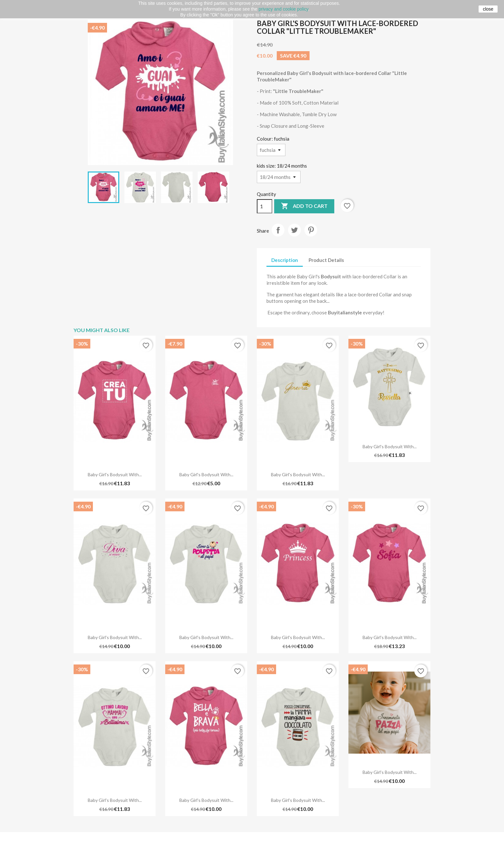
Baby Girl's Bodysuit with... (115, 474)
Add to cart (304, 206)
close (488, 9)
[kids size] (279, 177)
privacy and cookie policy (283, 9)
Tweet (294, 230)
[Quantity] (265, 206)
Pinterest (311, 230)
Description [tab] (285, 260)
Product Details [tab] (326, 260)
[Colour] (271, 150)
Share (278, 230)
